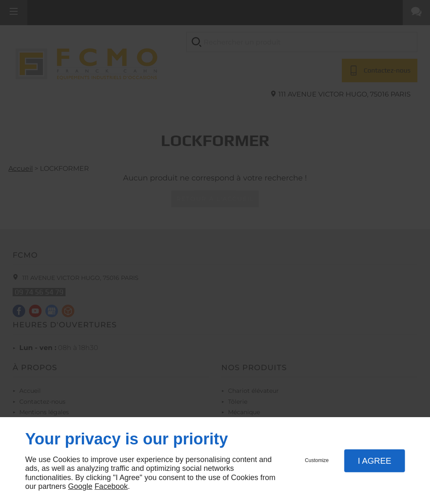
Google (80, 486)
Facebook (111, 486)
